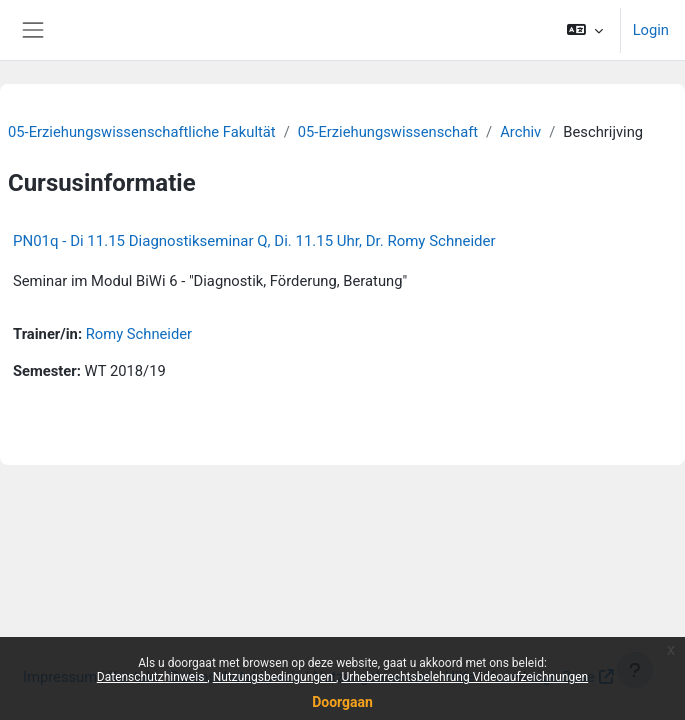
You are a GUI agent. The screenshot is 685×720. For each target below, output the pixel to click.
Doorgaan (342, 702)
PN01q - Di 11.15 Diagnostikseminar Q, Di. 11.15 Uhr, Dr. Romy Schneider (254, 241)
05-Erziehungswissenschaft (388, 132)
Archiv (520, 132)
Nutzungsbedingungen (274, 677)
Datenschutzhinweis (152, 677)
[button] (584, 30)
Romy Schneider (139, 334)
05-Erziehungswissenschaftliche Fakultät (142, 132)
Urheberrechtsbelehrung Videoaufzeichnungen (464, 677)
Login (651, 30)
